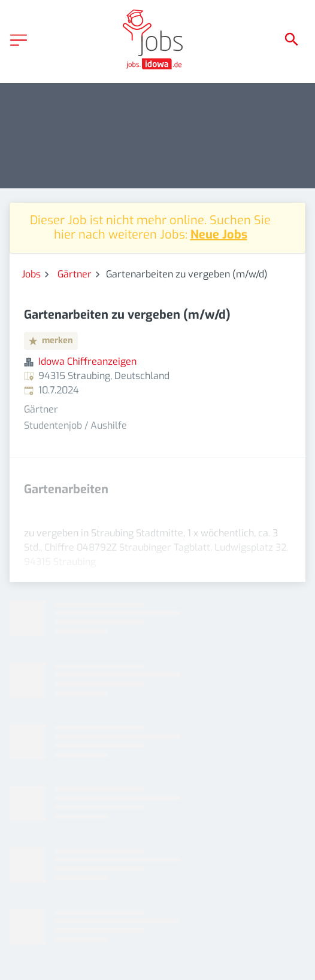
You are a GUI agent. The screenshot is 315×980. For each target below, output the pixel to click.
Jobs (31, 274)
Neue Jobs (219, 235)
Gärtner (75, 274)
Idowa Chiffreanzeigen (87, 361)
